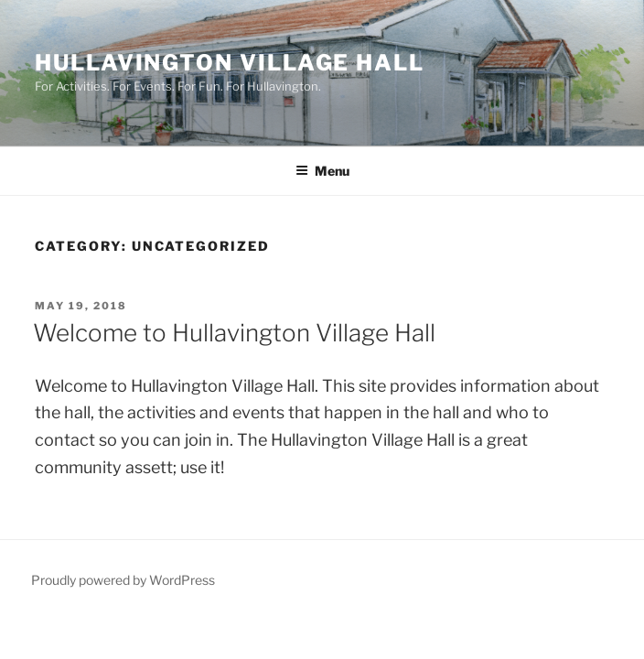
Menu (322, 171)
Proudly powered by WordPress (123, 580)
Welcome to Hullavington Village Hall (234, 333)
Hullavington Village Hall (230, 63)
